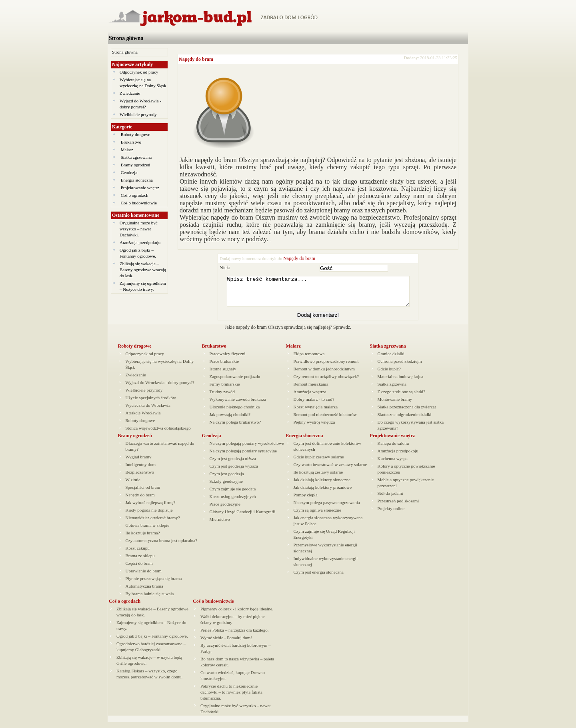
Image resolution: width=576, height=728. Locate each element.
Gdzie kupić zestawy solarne (319, 463)
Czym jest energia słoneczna (319, 578)
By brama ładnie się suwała (150, 600)
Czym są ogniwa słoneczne (317, 516)
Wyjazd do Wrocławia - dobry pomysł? (160, 388)
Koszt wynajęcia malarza (316, 413)
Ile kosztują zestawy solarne (318, 478)
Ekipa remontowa (309, 360)
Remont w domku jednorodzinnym (324, 375)
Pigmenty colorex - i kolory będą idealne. (237, 615)
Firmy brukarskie (225, 390)
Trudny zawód (222, 398)
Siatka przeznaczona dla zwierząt (407, 413)
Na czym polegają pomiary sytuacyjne (243, 457)
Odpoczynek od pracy (139, 72)
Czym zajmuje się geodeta (233, 495)
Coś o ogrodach (135, 195)
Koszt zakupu (138, 554)
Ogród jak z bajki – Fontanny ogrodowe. (152, 642)
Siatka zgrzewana (136, 157)
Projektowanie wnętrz (140, 188)
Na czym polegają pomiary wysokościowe (247, 449)
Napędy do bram (196, 59)
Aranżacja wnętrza (310, 398)
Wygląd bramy (139, 463)
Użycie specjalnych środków (151, 404)
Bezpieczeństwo (140, 478)
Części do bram (139, 569)
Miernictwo (220, 525)
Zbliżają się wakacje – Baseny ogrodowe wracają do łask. (143, 270)
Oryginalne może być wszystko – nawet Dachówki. (139, 229)
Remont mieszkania (311, 390)
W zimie (133, 486)
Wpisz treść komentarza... (322, 294)
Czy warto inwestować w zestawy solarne (330, 470)
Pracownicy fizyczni (228, 360)
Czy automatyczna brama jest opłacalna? (162, 546)
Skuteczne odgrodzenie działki (405, 420)
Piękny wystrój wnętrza (314, 428)
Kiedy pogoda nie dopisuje (149, 516)
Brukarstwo (131, 142)
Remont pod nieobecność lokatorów (325, 420)
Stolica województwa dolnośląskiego (158, 434)
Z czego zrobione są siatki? (402, 398)
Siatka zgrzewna (392, 390)
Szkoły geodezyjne (226, 487)
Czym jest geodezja (227, 480)
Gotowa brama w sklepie (148, 531)
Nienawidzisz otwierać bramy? (153, 524)
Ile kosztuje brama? (143, 539)
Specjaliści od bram (143, 493)
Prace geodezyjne (225, 510)
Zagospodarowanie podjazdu (235, 382)
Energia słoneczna (137, 180)
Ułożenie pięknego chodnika (235, 413)
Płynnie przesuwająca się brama (154, 584)
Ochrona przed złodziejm (400, 367)
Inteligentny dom (141, 470)
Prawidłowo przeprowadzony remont (326, 367)
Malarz (127, 150)
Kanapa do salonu (393, 449)
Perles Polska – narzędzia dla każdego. (234, 636)
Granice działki (391, 360)
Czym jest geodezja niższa (233, 464)
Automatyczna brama (144, 592)
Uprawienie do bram (144, 577)
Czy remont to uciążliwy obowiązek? (326, 382)
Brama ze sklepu (140, 562)
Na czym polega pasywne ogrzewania (327, 508)
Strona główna (126, 38)
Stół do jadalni (390, 499)
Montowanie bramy (395, 405)
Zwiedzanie (130, 93)
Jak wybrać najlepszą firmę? (151, 508)
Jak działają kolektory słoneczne (322, 486)
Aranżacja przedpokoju (140, 242)
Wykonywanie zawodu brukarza (238, 405)
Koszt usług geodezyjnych (233, 502)
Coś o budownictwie (139, 203)
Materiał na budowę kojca (401, 382)
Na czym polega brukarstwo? (235, 428)
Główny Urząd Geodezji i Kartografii (243, 518)
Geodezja (129, 172)
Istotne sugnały (223, 375)
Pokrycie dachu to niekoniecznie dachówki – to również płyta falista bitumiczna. (231, 698)
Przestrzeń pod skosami (398, 507)
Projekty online (391, 514)
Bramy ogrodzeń (135, 165)
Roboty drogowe (135, 134)
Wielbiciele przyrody (138, 114)
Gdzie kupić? (389, 375)
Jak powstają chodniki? (230, 420)
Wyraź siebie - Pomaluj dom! (226, 644)
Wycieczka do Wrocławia (148, 411)
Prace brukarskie (224, 367)
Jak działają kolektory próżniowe (323, 493)
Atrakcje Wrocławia (143, 419)
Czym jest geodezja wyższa (234, 472)
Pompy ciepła (306, 501)
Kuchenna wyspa (393, 464)
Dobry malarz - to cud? (314, 405)
